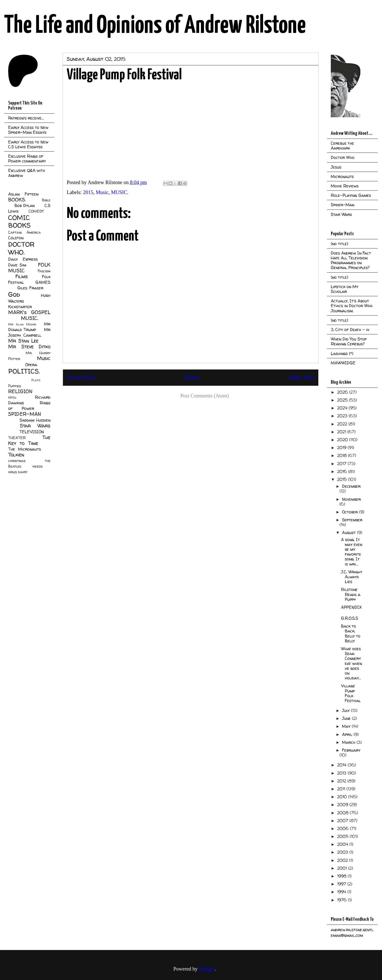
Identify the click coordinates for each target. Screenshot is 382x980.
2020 (343, 440)
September (352, 520)
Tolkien (16, 455)
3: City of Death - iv (350, 330)
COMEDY (36, 211)
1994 (342, 892)
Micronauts (342, 176)
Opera (31, 365)
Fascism (44, 271)
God (14, 294)
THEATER (17, 438)
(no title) (339, 244)
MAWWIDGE (343, 363)
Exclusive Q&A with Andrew (27, 173)
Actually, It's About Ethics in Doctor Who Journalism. (352, 306)
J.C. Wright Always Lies (352, 577)
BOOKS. (17, 200)
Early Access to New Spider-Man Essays (28, 130)
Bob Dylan (25, 205)
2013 (342, 773)
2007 (343, 821)
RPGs (12, 398)
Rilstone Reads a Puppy (351, 594)
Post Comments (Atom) (204, 396)
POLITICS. (24, 371)
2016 (343, 471)
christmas (17, 461)
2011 (342, 789)
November (351, 499)
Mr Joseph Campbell (29, 332)
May (347, 726)
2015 (88, 192)
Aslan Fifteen (23, 194)
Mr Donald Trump (29, 327)
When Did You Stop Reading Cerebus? (349, 341)
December (351, 486)
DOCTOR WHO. (21, 248)
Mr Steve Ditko (29, 347)
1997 (342, 884)
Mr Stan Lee (23, 341)
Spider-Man (343, 205)
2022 (343, 424)
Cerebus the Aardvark (342, 146)
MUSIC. (120, 192)
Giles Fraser (30, 288)
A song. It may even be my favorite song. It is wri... (352, 552)
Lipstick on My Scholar (345, 289)
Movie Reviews (345, 186)
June (347, 718)
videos (37, 466)
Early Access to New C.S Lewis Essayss (28, 144)
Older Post (302, 377)
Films (22, 276)
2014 (342, 765)
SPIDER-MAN (25, 414)
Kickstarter (20, 307)
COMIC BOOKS (19, 221)
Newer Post (81, 377)
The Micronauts (25, 449)
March (349, 742)
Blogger (207, 969)
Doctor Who (343, 157)
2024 (343, 408)
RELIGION (20, 391)
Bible (46, 200)
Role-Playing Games (351, 195)
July (346, 710)
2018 (343, 455)
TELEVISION (32, 432)
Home (192, 377)
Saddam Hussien (35, 420)
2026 (343, 392)
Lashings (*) (342, 353)
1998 (342, 876)
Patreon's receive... (26, 118)
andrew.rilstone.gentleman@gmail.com (352, 932)
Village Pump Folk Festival (351, 693)
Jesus (336, 167)
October (351, 512)
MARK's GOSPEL (29, 312)
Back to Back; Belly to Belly (351, 633)
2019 (342, 448)
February (351, 750)
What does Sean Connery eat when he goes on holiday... (351, 663)
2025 (343, 400)
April (348, 734)
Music (102, 192)
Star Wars (35, 426)
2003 (343, 852)
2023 (343, 416)
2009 (343, 805)
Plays (36, 380)
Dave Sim (17, 265)
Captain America (24, 232)
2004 (343, 844)
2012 (342, 781)
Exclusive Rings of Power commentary (27, 159)
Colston (16, 238)
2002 (343, 860)
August (350, 532)
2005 (343, 836)
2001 (343, 868)
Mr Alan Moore (22, 324)
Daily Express (23, 259)
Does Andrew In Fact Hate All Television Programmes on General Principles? (351, 260)
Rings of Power (29, 406)
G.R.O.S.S (350, 618)
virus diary (18, 472)
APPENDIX (351, 607)
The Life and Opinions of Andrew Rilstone (155, 26)
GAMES (43, 282)
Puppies (15, 386)
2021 (342, 432)
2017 (342, 464)
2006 (344, 828)
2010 (343, 797)
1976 (343, 900)
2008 (343, 813)
